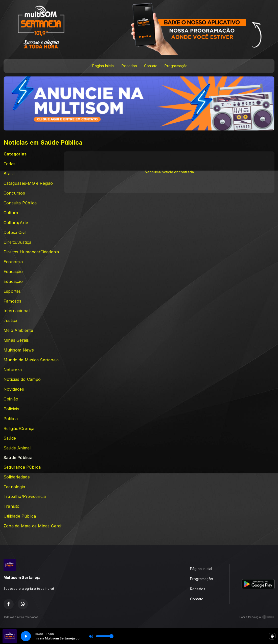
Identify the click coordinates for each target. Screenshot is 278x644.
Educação (13, 272)
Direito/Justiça (17, 242)
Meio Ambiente (18, 330)
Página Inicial (103, 66)
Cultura (11, 213)
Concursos (14, 193)
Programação (176, 66)
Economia (13, 262)
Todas (9, 164)
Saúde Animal (17, 448)
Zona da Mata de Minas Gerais (33, 526)
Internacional (17, 311)
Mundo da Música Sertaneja (31, 360)
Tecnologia (14, 487)
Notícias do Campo (22, 379)
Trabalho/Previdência (25, 497)
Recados (129, 66)
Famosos (12, 301)
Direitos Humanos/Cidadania (31, 252)
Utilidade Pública (20, 516)
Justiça (10, 321)
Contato (151, 66)
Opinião (11, 399)
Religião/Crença (19, 429)
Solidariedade (17, 477)
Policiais (11, 409)
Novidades (14, 389)
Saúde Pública (18, 458)
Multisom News (19, 350)
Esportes (12, 291)
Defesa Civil (15, 233)
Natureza (13, 370)
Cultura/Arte (16, 223)
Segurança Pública (22, 467)
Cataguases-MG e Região (28, 183)
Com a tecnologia (257, 617)
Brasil (9, 174)
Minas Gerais (16, 340)
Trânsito (12, 506)
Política (11, 419)
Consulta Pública (20, 203)
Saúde (10, 438)
